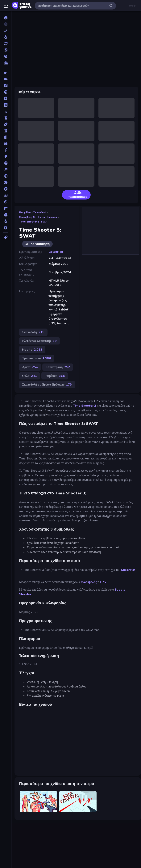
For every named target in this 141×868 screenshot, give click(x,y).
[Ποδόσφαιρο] (6, 195)
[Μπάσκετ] (6, 163)
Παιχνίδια (25, 213)
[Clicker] (6, 73)
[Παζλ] (6, 182)
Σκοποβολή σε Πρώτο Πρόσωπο (38, 217)
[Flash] (6, 86)
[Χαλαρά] (6, 221)
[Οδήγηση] (6, 176)
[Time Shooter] (78, 802)
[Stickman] (6, 111)
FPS (103, 582)
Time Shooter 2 (85, 406)
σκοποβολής (89, 582)
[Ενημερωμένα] (6, 44)
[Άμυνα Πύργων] (6, 131)
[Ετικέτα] (6, 237)
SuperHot (128, 570)
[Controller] (6, 79)
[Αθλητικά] (6, 124)
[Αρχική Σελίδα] (6, 18)
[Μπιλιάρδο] (6, 169)
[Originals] (6, 50)
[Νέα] (6, 31)
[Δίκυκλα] (6, 150)
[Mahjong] (6, 98)
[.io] (6, 92)
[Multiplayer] (6, 56)
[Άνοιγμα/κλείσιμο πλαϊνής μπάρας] (6, 6)
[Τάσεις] (6, 37)
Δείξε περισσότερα (76, 195)
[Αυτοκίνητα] (6, 144)
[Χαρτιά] (6, 228)
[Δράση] (6, 157)
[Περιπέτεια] (6, 189)
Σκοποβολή (40, 213)
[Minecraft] (6, 105)
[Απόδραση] (6, 137)
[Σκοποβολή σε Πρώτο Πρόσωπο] (6, 208)
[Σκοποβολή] (6, 202)
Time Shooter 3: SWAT (34, 222)
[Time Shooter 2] (38, 802)
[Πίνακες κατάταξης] (6, 63)
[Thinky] (6, 118)
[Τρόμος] (6, 215)
